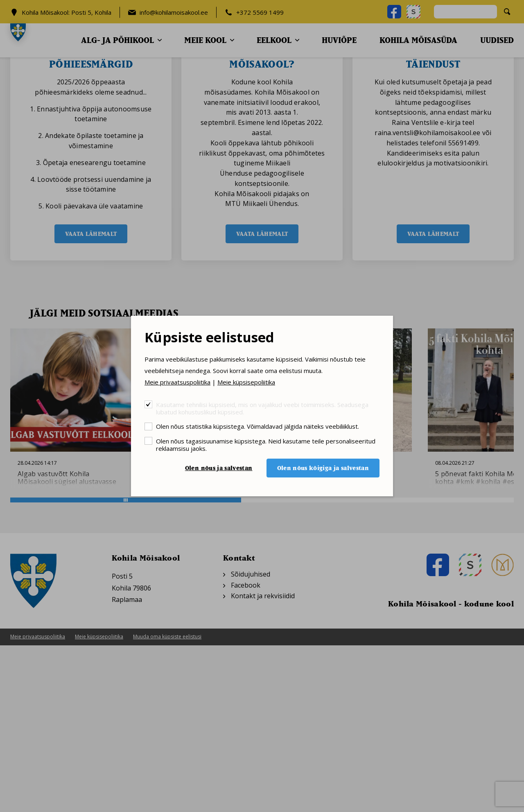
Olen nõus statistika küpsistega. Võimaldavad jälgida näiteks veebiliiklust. (257, 426)
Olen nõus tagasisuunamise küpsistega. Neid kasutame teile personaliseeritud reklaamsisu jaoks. (266, 444)
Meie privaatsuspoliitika (177, 382)
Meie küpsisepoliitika (246, 382)
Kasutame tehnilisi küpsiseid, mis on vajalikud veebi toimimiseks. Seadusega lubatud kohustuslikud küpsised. (262, 408)
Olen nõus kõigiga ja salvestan (323, 468)
